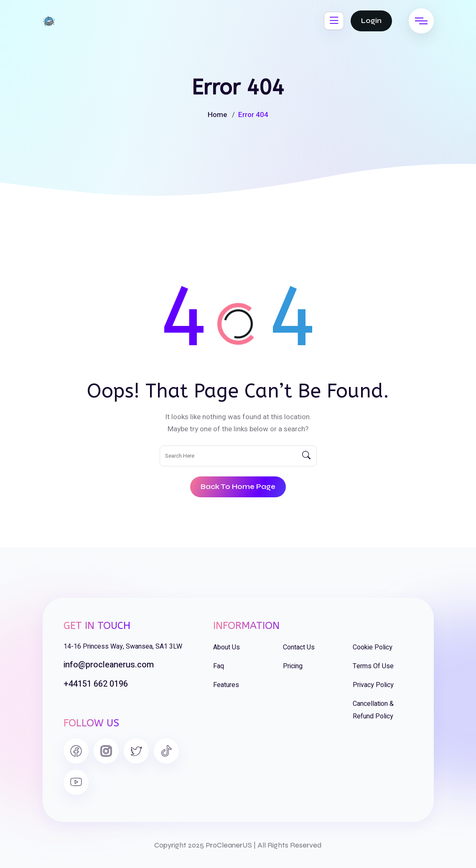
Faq (219, 666)
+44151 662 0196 (96, 684)
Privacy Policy (373, 685)
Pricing (293, 666)
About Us (227, 647)
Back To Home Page (238, 487)
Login (371, 21)
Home (217, 115)
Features (226, 685)
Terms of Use (373, 666)
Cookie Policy (373, 647)
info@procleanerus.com (109, 665)
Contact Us (299, 647)
